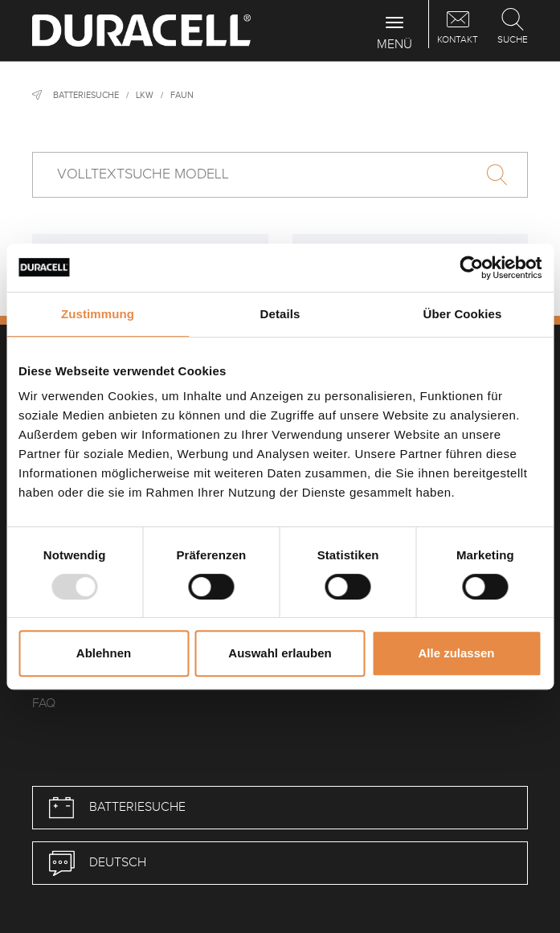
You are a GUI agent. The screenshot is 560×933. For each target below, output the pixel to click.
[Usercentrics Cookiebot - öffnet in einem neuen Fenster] (471, 268)
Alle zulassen (456, 653)
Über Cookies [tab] (463, 314)
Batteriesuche (86, 95)
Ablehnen (104, 653)
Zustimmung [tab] (98, 314)
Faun (182, 95)
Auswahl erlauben (280, 653)
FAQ (44, 704)
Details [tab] (280, 314)
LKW (145, 95)
